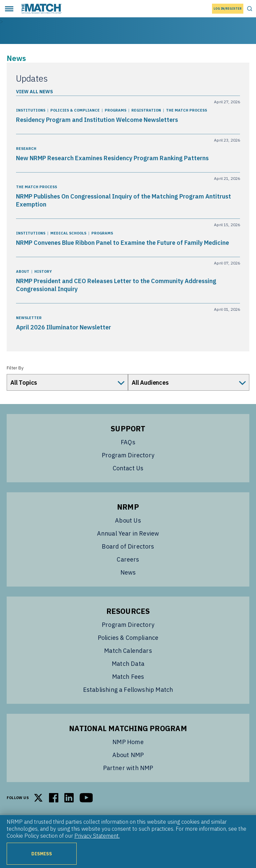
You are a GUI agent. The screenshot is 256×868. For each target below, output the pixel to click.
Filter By (15, 368)
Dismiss (42, 854)
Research (26, 149)
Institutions (31, 110)
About (23, 271)
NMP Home (128, 742)
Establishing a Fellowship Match (128, 690)
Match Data (128, 664)
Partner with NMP (128, 768)
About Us (128, 520)
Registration (146, 110)
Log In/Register (228, 8)
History (43, 271)
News (128, 572)
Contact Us (128, 468)
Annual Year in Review (128, 533)
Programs (115, 110)
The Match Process (186, 110)
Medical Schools (68, 233)
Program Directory (128, 455)
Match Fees (128, 677)
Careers (128, 559)
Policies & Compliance (75, 110)
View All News (34, 92)
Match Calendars (128, 651)
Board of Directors (128, 546)
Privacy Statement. (97, 836)
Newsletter (29, 318)
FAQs (128, 442)
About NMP (128, 755)
